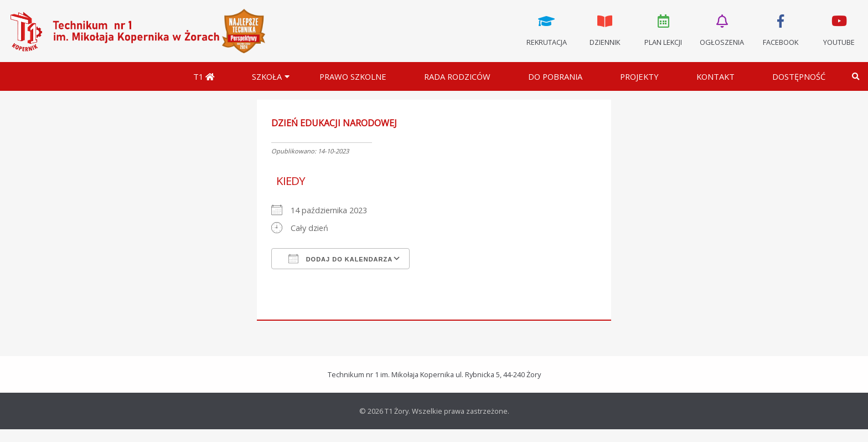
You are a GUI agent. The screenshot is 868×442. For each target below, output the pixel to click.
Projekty (639, 76)
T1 (204, 76)
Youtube (839, 29)
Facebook (781, 29)
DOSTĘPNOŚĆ (799, 76)
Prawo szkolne (353, 76)
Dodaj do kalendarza (341, 259)
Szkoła (267, 76)
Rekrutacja (546, 29)
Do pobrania (555, 76)
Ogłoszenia (722, 29)
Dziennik (605, 29)
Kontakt (715, 76)
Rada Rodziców (457, 76)
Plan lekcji (664, 29)
